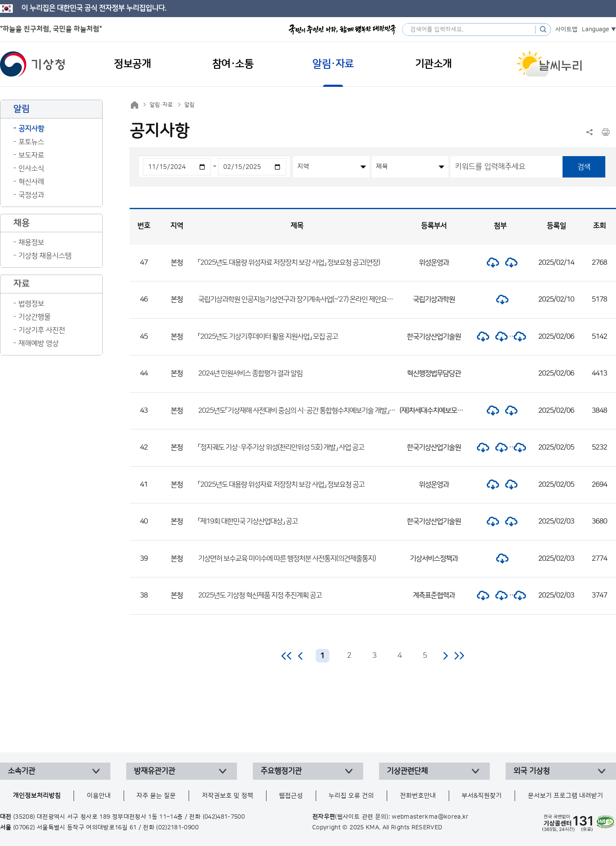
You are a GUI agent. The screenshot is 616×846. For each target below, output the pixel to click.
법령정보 (31, 304)
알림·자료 (161, 105)
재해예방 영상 (38, 343)
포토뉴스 (31, 142)
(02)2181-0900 (177, 828)
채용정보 (31, 243)
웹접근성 (291, 796)
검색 (584, 167)
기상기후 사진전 (42, 330)
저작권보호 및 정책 (228, 796)
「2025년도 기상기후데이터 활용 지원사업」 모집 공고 (268, 337)
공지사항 (31, 129)
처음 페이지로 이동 (287, 656)
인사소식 (31, 169)
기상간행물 (34, 317)
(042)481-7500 (224, 817)
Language (595, 30)
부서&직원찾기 (482, 796)
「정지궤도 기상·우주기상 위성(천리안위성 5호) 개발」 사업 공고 (281, 447)
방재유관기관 (154, 771)
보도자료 (31, 155)
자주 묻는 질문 (156, 796)
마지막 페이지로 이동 (459, 656)
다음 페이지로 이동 (445, 656)
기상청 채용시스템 (45, 256)
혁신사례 (31, 182)
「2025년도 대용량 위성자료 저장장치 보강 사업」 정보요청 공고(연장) (289, 263)
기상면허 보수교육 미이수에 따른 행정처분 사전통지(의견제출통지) (287, 559)
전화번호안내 (418, 796)
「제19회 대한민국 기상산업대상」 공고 (248, 521)
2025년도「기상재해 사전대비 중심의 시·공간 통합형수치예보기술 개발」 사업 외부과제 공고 (319, 411)
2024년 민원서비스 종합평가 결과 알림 (250, 373)
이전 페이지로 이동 (301, 656)
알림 (190, 105)
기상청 (33, 64)
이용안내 (99, 796)
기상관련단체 (407, 771)
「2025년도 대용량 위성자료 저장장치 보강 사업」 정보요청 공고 (281, 485)
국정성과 (31, 195)
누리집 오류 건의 (351, 796)
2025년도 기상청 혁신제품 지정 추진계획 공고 (260, 595)
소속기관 (21, 771)
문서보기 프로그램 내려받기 (566, 796)
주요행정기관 (281, 771)
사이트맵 (566, 30)
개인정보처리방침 (37, 796)
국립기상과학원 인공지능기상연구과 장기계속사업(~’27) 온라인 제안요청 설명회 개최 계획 (318, 299)
